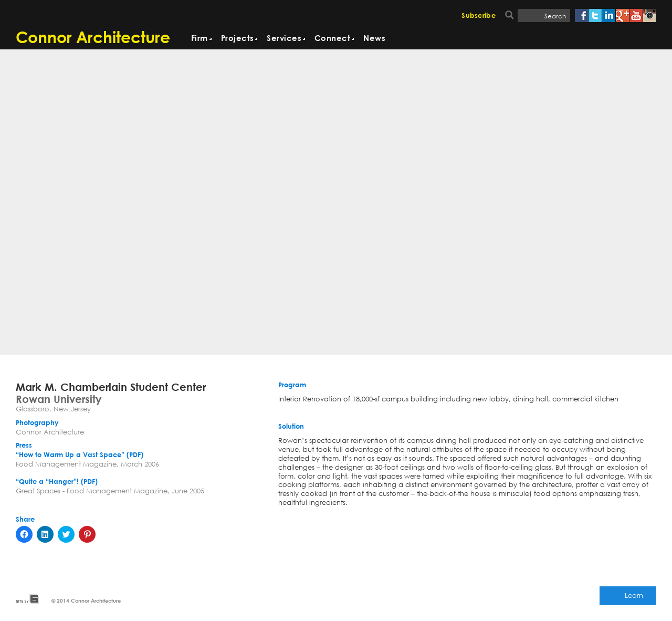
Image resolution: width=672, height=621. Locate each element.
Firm (199, 39)
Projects (238, 39)
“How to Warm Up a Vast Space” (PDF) (80, 455)
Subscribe (479, 16)
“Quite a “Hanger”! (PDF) (57, 482)
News (374, 39)
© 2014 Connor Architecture (86, 601)
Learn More (634, 598)
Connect (332, 39)
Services (284, 39)
